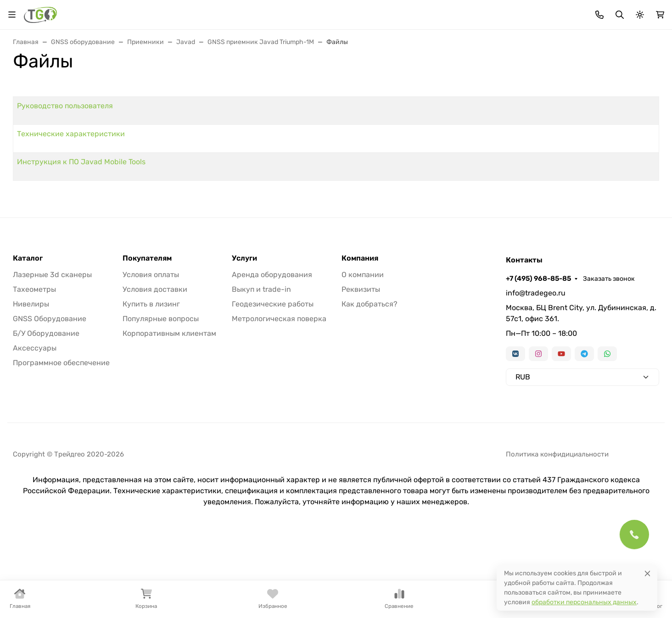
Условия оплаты (151, 352)
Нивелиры (260, 84)
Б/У (592, 84)
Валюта (29, 12)
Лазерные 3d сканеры (52, 352)
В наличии (37, 84)
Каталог (28, 336)
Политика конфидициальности (557, 532)
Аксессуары (495, 84)
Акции (174, 12)
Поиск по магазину (415, 46)
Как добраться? (370, 381)
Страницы (31, 159)
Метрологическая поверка (279, 396)
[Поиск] (336, 45)
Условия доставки (155, 367)
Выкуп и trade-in (261, 367)
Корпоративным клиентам (169, 411)
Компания (360, 336)
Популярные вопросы (161, 396)
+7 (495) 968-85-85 (563, 11)
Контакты (397, 12)
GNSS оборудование (183, 84)
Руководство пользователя (198, 172)
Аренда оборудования (272, 352)
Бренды (208, 12)
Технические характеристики (204, 200)
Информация (342, 12)
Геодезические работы (273, 381)
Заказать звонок (633, 12)
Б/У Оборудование (46, 411)
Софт (550, 84)
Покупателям (147, 336)
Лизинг (245, 12)
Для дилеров (289, 12)
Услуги (244, 336)
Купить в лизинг (151, 381)
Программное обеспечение (61, 440)
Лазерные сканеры (335, 84)
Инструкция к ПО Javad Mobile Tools (214, 228)
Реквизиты (361, 367)
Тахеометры (102, 84)
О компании (363, 352)
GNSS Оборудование (50, 396)
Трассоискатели (421, 84)
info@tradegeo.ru (536, 370)
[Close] (647, 573)
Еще (635, 84)
